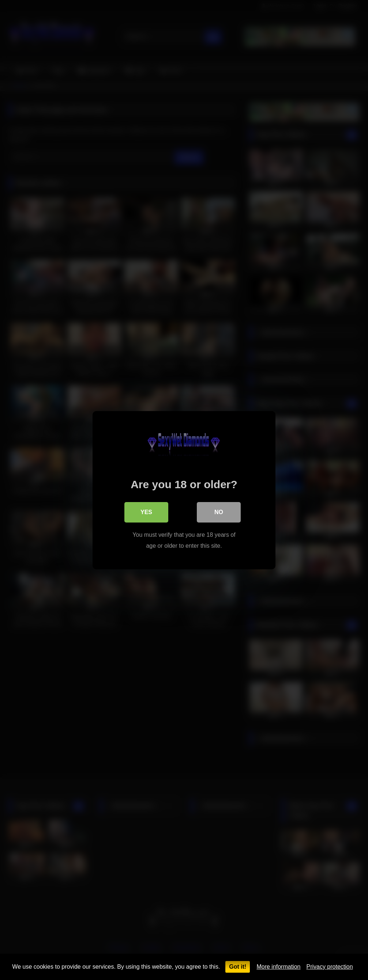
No (219, 512)
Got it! (238, 967)
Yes (146, 512)
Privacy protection (329, 967)
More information (278, 967)
